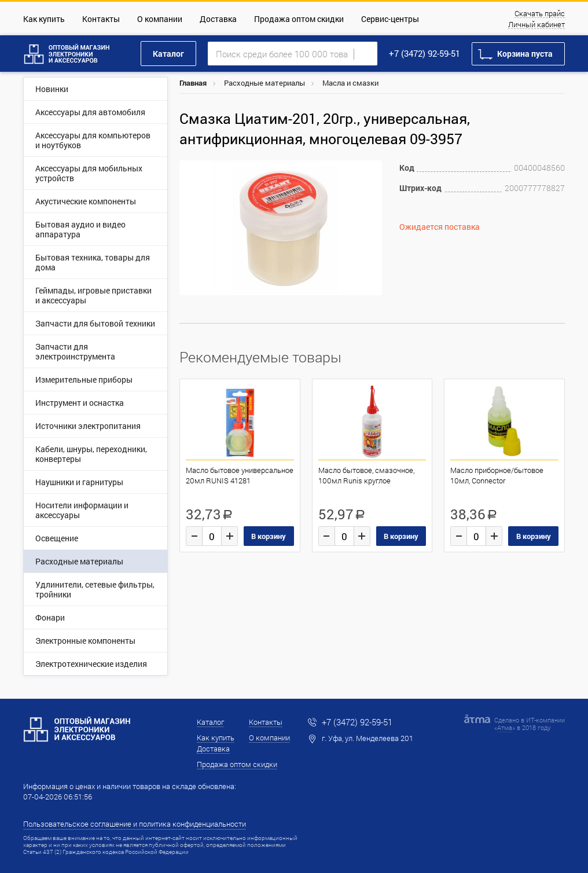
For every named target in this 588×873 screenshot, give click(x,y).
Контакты (101, 19)
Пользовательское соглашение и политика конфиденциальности (135, 824)
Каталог (168, 54)
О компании (160, 19)
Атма (505, 727)
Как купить (44, 19)
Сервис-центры (390, 19)
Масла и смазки (350, 83)
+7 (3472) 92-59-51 (425, 53)
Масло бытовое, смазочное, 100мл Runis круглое (366, 475)
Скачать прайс (540, 14)
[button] (372, 171)
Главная (193, 83)
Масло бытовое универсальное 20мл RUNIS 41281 (240, 475)
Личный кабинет (536, 25)
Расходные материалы (264, 83)
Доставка (218, 19)
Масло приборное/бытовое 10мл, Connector (497, 475)
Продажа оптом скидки (299, 19)
